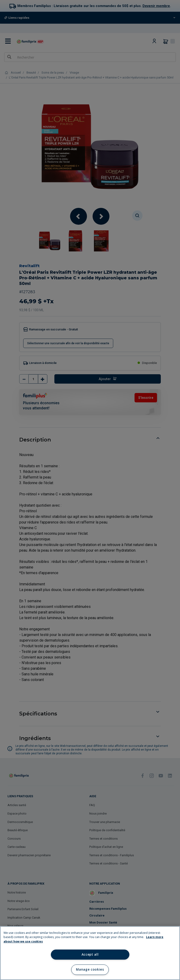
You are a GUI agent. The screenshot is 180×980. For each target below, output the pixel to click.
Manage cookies (90, 969)
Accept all (90, 954)
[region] (90, 953)
